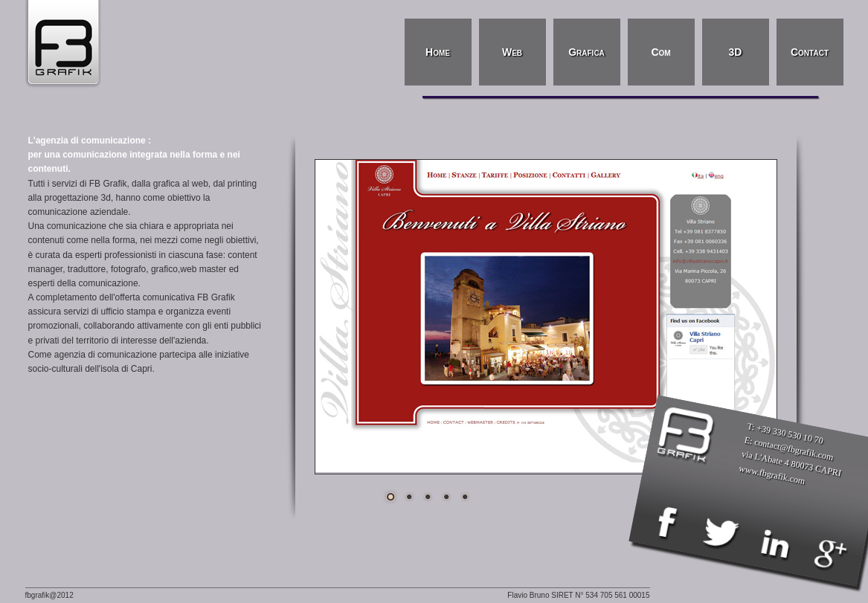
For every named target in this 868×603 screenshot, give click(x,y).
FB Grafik (66, 45)
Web (512, 52)
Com (660, 52)
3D (736, 52)
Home (438, 52)
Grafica (586, 52)
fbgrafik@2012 (49, 595)
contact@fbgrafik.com (794, 449)
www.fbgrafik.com (772, 474)
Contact (810, 52)
